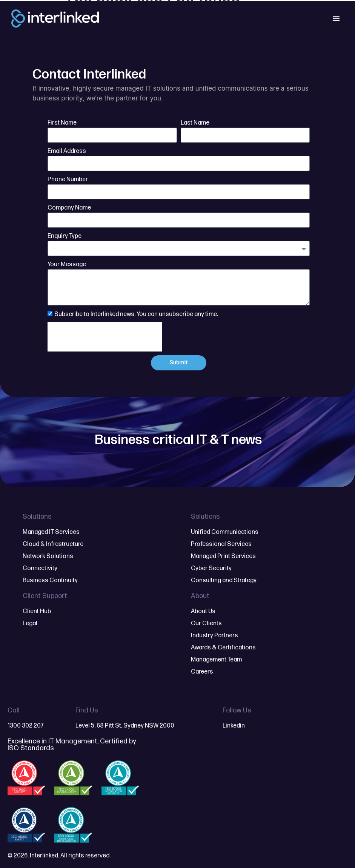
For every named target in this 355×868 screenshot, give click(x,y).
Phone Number (68, 180)
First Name (62, 123)
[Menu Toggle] (336, 19)
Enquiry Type (65, 236)
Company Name (69, 208)
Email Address (67, 151)
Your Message (67, 264)
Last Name (195, 123)
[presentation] (105, 337)
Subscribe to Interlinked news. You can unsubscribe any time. (136, 314)
